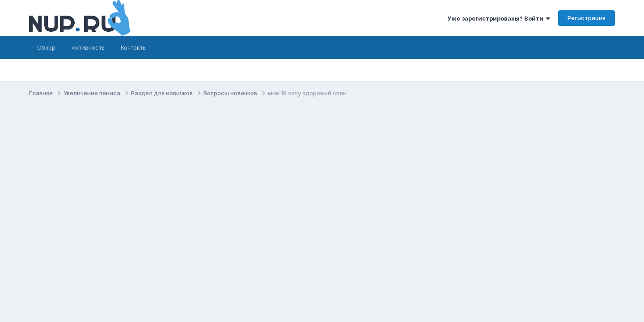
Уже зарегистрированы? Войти (499, 18)
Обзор (46, 47)
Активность (88, 47)
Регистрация (587, 18)
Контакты (134, 47)
